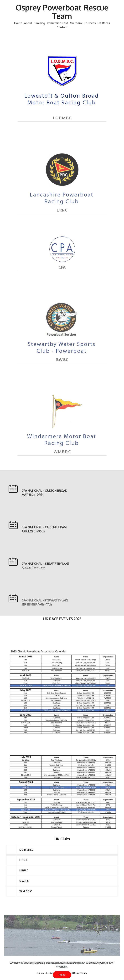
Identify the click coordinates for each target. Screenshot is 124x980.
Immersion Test (57, 23)
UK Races (104, 23)
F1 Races (90, 23)
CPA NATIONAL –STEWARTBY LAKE (45, 607)
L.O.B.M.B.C (62, 122)
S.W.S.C (62, 363)
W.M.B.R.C (62, 456)
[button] (62, 850)
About (28, 23)
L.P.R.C (62, 214)
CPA (62, 271)
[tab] (62, 850)
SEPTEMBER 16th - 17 (35, 611)
